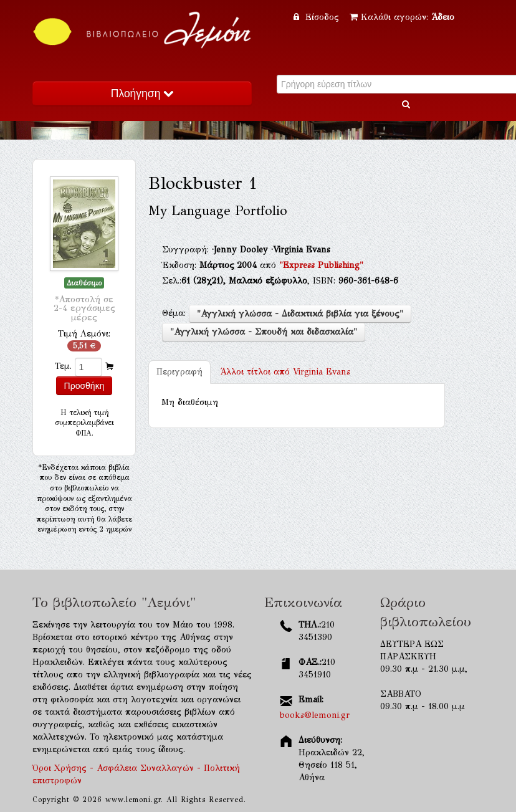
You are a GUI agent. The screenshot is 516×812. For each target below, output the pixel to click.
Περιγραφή (179, 372)
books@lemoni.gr (315, 715)
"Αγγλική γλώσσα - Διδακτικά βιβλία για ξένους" (300, 314)
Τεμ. (63, 366)
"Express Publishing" (321, 265)
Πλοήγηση (142, 93)
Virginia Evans (285, 372)
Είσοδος (318, 17)
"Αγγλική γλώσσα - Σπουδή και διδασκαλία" (264, 332)
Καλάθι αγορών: (402, 17)
